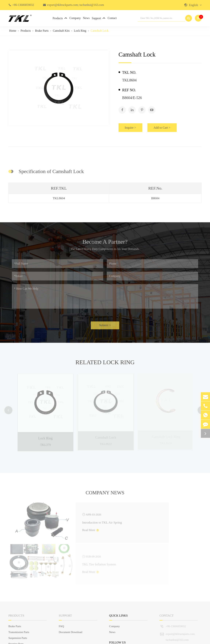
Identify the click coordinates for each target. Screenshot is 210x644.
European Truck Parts (20, 618)
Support (99, 18)
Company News (105, 493)
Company (75, 18)
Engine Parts (15, 606)
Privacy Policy (194, 639)
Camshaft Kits (61, 31)
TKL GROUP (31, 639)
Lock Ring (80, 31)
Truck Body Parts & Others (23, 612)
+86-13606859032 (23, 5)
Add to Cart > (168, 125)
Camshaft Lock (100, 31)
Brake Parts (42, 31)
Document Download (71, 588)
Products (60, 18)
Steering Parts (16, 600)
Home (13, 31)
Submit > (105, 326)
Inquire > (132, 125)
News (86, 18)
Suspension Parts (18, 594)
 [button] (9, 407)
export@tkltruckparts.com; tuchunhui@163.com (76, 5)
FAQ (61, 583)
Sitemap (172, 639)
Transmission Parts (19, 588)
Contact (112, 18)
